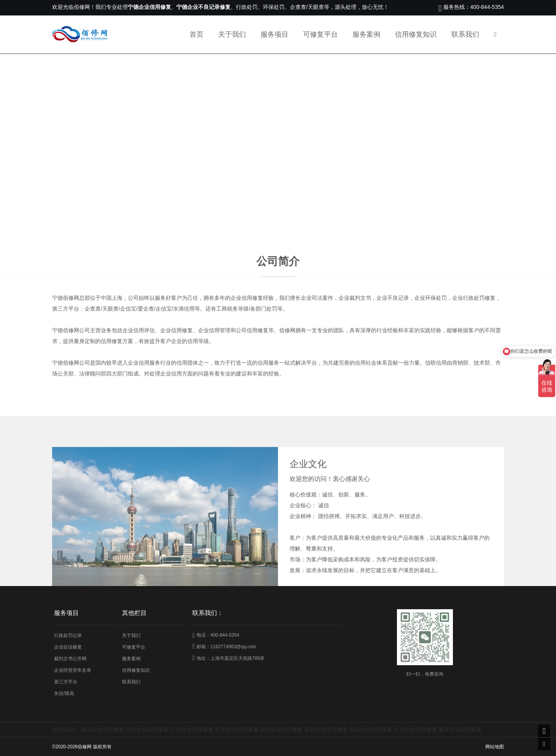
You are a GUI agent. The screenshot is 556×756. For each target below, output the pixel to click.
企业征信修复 (68, 647)
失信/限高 (64, 693)
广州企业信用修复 (192, 729)
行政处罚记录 (68, 635)
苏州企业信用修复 (326, 729)
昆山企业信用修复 (102, 729)
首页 (197, 34)
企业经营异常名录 (73, 670)
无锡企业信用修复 (371, 729)
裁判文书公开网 (70, 659)
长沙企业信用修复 (415, 729)
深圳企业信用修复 (281, 729)
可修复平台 (320, 34)
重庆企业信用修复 (460, 729)
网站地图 (495, 747)
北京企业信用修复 (147, 729)
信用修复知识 (416, 34)
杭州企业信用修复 (237, 729)
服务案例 (366, 34)
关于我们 (232, 34)
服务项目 (275, 34)
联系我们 (465, 34)
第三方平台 (66, 682)
